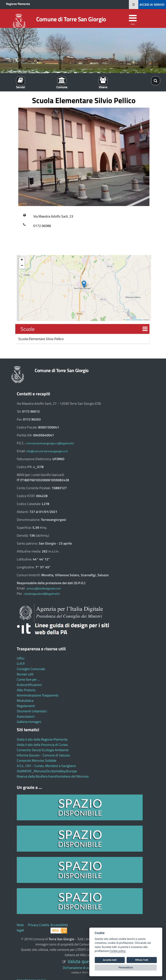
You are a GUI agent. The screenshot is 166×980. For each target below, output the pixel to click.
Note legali (20, 928)
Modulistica (25, 701)
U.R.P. (21, 664)
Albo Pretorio (26, 690)
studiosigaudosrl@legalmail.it (42, 594)
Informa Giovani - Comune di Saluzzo (43, 755)
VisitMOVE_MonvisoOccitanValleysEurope (47, 771)
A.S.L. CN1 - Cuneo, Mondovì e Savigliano (46, 766)
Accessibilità (59, 925)
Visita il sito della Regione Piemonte (42, 739)
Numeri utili (25, 674)
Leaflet (126, 320)
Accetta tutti (110, 960)
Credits (44, 925)
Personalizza (126, 967)
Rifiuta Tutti (142, 960)
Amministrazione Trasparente (38, 695)
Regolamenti (26, 706)
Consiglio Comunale (31, 669)
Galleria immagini (29, 722)
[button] (84, 284)
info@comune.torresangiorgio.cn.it (47, 451)
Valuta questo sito (86, 961)
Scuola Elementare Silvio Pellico (41, 339)
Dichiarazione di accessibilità (83, 968)
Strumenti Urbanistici (32, 711)
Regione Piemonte (18, 4)
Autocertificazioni (29, 685)
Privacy (33, 925)
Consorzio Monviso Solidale (37, 760)
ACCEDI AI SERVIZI (152, 5)
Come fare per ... (28, 679)
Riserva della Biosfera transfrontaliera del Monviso (53, 776)
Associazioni (26, 716)
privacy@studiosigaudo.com (44, 588)
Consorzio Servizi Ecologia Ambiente (43, 750)
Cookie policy (117, 951)
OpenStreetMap (137, 320)
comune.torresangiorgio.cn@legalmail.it (50, 443)
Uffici (21, 658)
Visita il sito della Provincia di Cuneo (42, 745)
